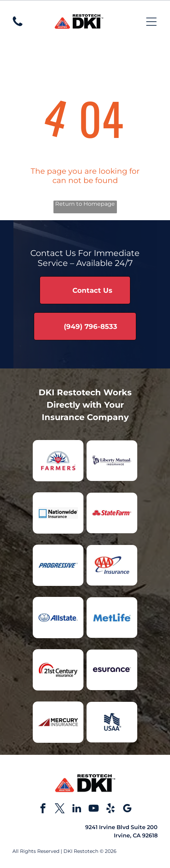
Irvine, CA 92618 (136, 835)
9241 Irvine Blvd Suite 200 (121, 827)
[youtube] (93, 809)
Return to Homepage (85, 204)
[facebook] (43, 809)
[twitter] (60, 809)
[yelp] (110, 809)
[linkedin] (77, 809)
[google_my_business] (127, 809)
